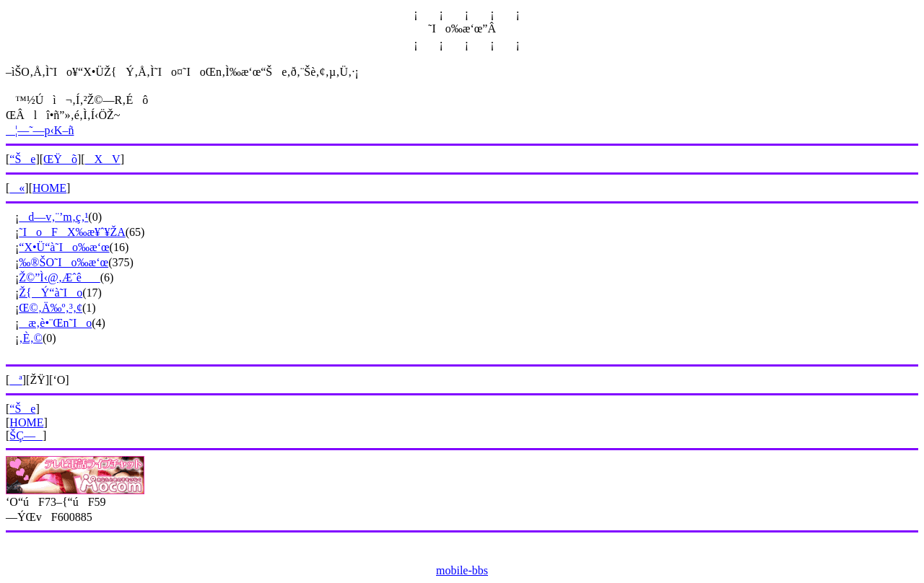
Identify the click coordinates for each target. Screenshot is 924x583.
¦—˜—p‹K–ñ (40, 130)
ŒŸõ (60, 159)
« (17, 188)
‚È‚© (31, 338)
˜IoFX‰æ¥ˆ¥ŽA (72, 232)
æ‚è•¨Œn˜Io (55, 323)
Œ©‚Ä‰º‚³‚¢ (51, 308)
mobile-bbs (462, 570)
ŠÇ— (26, 435)
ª (16, 380)
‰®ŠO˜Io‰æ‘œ (64, 262)
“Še (22, 159)
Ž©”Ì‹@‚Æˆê (59, 277)
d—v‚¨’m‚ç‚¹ (53, 217)
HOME (49, 188)
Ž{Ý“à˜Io (51, 293)
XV (103, 159)
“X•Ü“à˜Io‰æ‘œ (64, 247)
